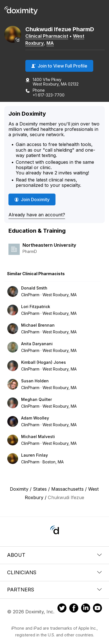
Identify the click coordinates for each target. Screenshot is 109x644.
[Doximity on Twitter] (62, 609)
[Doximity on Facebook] (74, 609)
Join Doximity (32, 199)
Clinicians (55, 572)
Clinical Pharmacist (47, 36)
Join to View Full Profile (59, 66)
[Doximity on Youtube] (97, 609)
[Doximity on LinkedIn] (86, 609)
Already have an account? (37, 215)
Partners (55, 590)
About (55, 555)
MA (50, 43)
